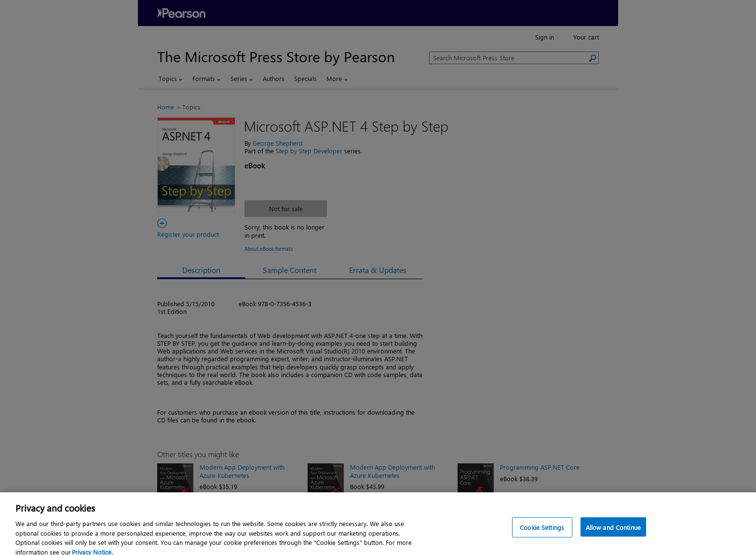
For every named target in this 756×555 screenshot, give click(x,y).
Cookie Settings (542, 535)
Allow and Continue (613, 535)
